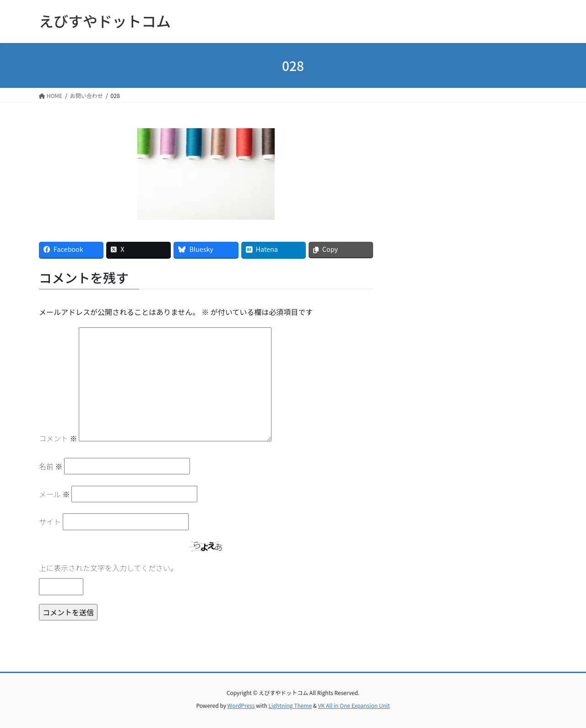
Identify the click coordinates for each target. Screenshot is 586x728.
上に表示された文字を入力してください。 (108, 568)
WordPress (241, 705)
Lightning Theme (290, 705)
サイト (50, 522)
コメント (58, 438)
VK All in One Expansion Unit (354, 705)
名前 (51, 466)
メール (54, 494)
